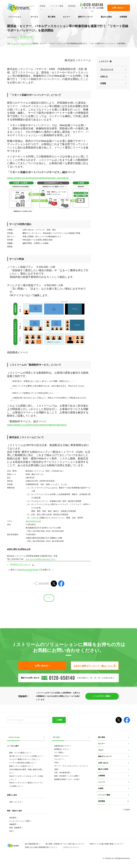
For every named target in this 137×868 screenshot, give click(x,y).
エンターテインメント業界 (20, 821)
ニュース (32, 8)
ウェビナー (59, 759)
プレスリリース (26, 43)
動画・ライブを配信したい (20, 753)
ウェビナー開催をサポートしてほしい (24, 759)
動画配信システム (61, 749)
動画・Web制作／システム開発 (66, 776)
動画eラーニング (61, 756)
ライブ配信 (59, 752)
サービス (34, 17)
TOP (9, 43)
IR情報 (42, 6)
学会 (11, 831)
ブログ (101, 750)
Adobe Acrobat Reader (30, 570)
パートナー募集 (57, 6)
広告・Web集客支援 (62, 773)
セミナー (67, 17)
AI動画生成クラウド (62, 746)
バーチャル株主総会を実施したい (22, 763)
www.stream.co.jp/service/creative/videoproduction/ (37, 425)
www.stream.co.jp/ (33, 521)
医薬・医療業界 (15, 828)
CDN (56, 763)
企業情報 (123, 17)
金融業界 (13, 824)
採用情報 (72, 6)
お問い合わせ (103, 763)
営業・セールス (15, 802)
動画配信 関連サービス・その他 (67, 779)
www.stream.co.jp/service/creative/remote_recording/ (38, 178)
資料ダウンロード (85, 17)
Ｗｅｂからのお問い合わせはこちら (41, 559)
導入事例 (52, 17)
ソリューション (15, 17)
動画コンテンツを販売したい (21, 766)
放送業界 (13, 818)
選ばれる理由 (106, 17)
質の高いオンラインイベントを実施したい (26, 756)
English (127, 809)
